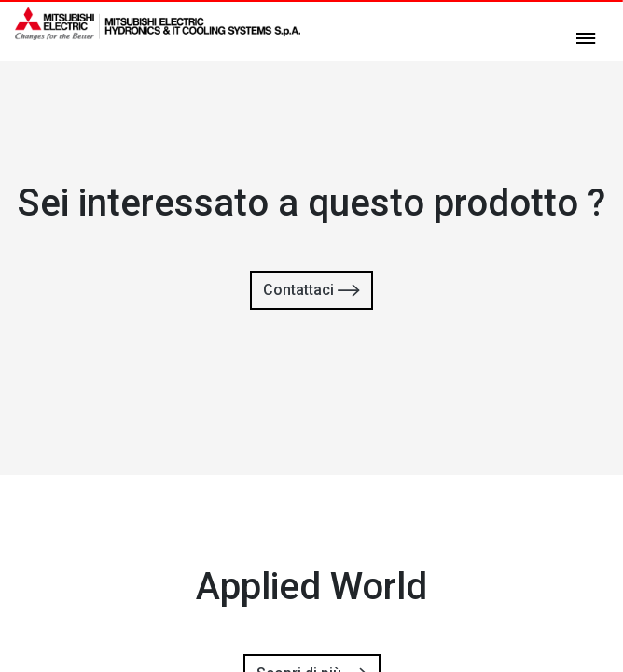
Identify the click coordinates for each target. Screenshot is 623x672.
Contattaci (311, 291)
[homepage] (158, 33)
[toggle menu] (586, 37)
